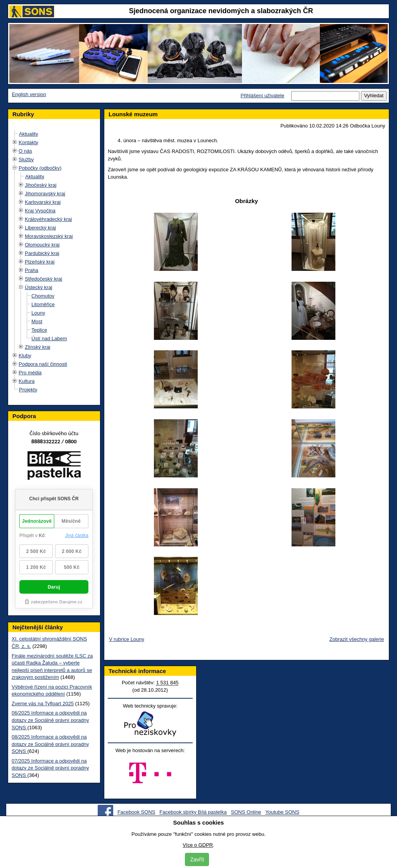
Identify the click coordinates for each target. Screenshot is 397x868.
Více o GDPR (198, 845)
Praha (32, 270)
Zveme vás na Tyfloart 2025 (43, 704)
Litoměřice (43, 304)
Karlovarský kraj (43, 202)
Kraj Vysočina (40, 211)
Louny (38, 313)
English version (29, 94)
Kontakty (28, 142)
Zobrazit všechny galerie (357, 639)
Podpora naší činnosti (43, 364)
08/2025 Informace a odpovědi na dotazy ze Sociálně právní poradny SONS (50, 744)
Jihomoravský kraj (45, 194)
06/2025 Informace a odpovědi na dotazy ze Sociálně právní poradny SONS (50, 720)
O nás (25, 151)
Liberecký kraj (40, 228)
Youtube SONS (282, 812)
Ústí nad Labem (49, 338)
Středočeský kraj (43, 279)
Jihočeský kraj (41, 185)
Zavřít (197, 859)
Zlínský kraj (38, 347)
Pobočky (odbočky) (40, 168)
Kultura (27, 381)
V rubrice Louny (127, 639)
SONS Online (246, 812)
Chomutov (43, 296)
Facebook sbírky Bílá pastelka (193, 812)
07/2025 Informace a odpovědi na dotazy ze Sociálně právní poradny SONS (50, 768)
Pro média (30, 373)
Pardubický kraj (42, 253)
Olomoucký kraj (42, 245)
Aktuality (28, 134)
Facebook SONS (136, 812)
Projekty (28, 390)
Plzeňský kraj (40, 262)
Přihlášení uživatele (262, 96)
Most (37, 321)
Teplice (39, 330)
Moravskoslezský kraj (49, 236)
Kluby (25, 356)
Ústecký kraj (39, 287)
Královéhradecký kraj (48, 219)
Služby (26, 159)
